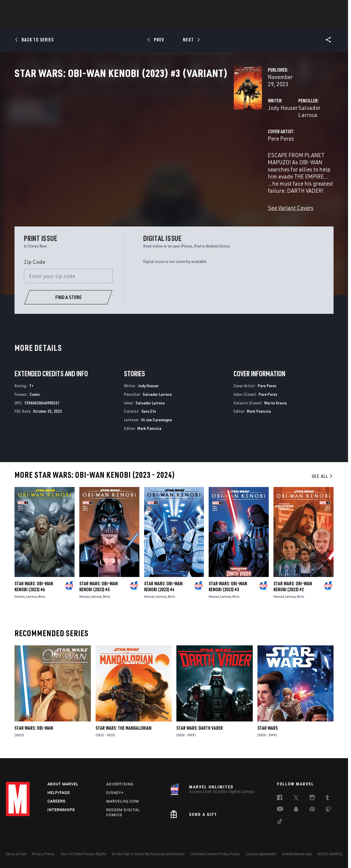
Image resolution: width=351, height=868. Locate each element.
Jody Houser (129, 127)
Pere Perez (127, 150)
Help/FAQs (59, 793)
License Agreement (261, 854)
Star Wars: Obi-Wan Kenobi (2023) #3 (228, 586)
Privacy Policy (43, 854)
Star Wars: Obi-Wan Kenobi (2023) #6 (34, 586)
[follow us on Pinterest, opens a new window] (312, 810)
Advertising (120, 784)
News (86, 21)
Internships (61, 810)
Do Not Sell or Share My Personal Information (148, 854)
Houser (20, 595)
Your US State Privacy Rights (83, 854)
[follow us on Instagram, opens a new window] (312, 798)
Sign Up (47, 8)
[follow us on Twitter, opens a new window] (296, 798)
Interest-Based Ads (297, 854)
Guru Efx (149, 410)
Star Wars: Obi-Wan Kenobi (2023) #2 (293, 586)
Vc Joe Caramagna (157, 419)
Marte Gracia (276, 402)
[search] (335, 8)
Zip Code (35, 261)
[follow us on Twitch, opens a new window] (329, 810)
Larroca (31, 595)
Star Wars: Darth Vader (200, 727)
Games (217, 21)
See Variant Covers (137, 191)
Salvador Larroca (243, 127)
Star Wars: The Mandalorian (124, 727)
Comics (108, 21)
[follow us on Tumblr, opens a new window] (327, 798)
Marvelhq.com (123, 801)
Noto (42, 595)
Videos (240, 21)
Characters (137, 21)
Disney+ (115, 793)
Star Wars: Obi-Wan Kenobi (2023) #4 (163, 586)
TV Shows (192, 21)
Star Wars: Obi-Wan (34, 727)
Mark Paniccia (149, 427)
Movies (166, 21)
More (262, 21)
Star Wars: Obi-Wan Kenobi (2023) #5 (99, 586)
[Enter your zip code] (68, 275)
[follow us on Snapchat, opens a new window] (296, 810)
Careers (56, 801)
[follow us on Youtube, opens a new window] (280, 809)
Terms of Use (16, 854)
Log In (28, 8)
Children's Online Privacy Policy (215, 854)
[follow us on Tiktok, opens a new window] (280, 822)
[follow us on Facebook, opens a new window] (280, 798)
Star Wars (268, 727)
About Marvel (63, 784)
